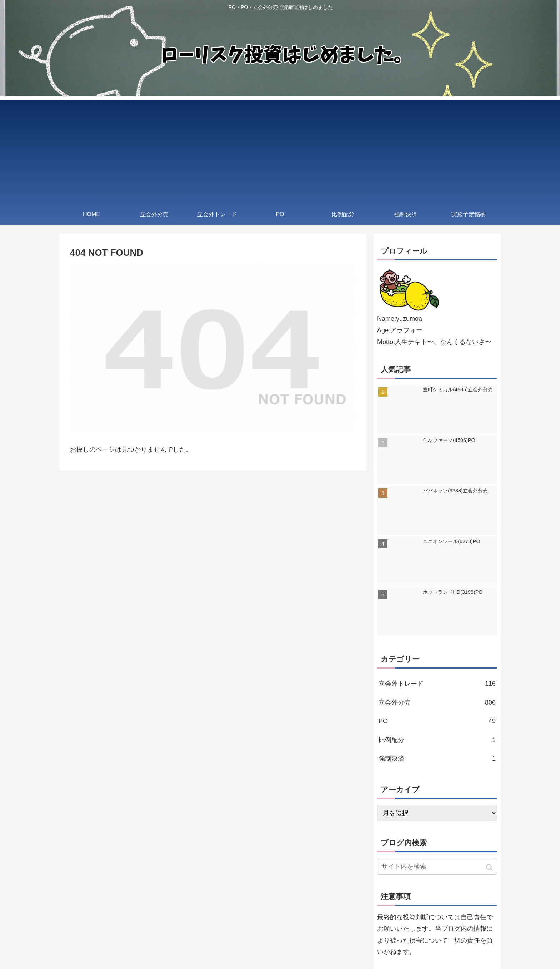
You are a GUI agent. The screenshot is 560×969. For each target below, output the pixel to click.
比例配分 (437, 740)
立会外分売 (437, 702)
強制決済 (437, 759)
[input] (437, 867)
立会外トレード (437, 684)
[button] (490, 867)
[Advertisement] (280, 150)
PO (437, 721)
